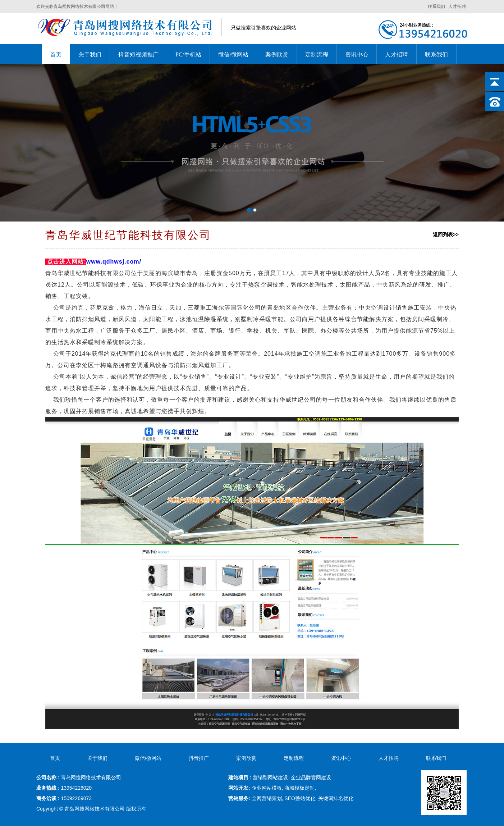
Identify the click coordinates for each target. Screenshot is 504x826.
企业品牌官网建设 (311, 777)
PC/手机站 (188, 54)
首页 (56, 54)
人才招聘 (457, 6)
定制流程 (317, 54)
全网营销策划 (267, 798)
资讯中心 (357, 54)
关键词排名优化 (336, 798)
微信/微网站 (233, 54)
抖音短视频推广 (138, 54)
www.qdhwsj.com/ (114, 262)
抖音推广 (199, 758)
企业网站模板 (267, 788)
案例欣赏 (277, 54)
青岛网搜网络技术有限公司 (95, 809)
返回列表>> (446, 234)
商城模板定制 (299, 788)
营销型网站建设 (270, 777)
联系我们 (436, 6)
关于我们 (90, 54)
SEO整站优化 (300, 798)
